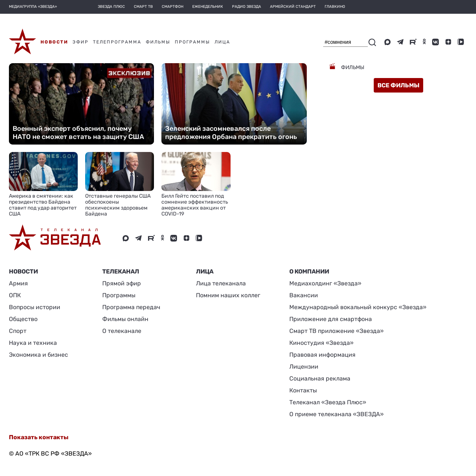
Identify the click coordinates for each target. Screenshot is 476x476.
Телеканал (121, 271)
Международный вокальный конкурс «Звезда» (358, 307)
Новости (23, 271)
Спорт (18, 331)
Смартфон (173, 7)
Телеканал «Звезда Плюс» (328, 402)
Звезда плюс (111, 7)
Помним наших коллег (228, 295)
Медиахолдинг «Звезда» (325, 283)
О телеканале (122, 331)
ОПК (15, 295)
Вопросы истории (35, 307)
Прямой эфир (122, 283)
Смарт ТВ (143, 7)
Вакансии (304, 295)
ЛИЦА (205, 271)
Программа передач (131, 307)
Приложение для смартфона (331, 319)
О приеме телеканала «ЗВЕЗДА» (337, 414)
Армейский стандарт (293, 7)
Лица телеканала (221, 283)
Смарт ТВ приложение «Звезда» (337, 331)
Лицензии (304, 367)
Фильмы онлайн (125, 319)
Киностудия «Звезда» (321, 343)
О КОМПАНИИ (309, 271)
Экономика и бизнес (38, 355)
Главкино (335, 7)
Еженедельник (208, 7)
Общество (23, 319)
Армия (18, 283)
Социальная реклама (320, 378)
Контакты (303, 390)
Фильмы (352, 67)
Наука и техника (33, 343)
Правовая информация (322, 355)
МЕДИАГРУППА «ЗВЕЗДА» (33, 7)
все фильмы (398, 85)
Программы (119, 295)
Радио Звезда (247, 7)
